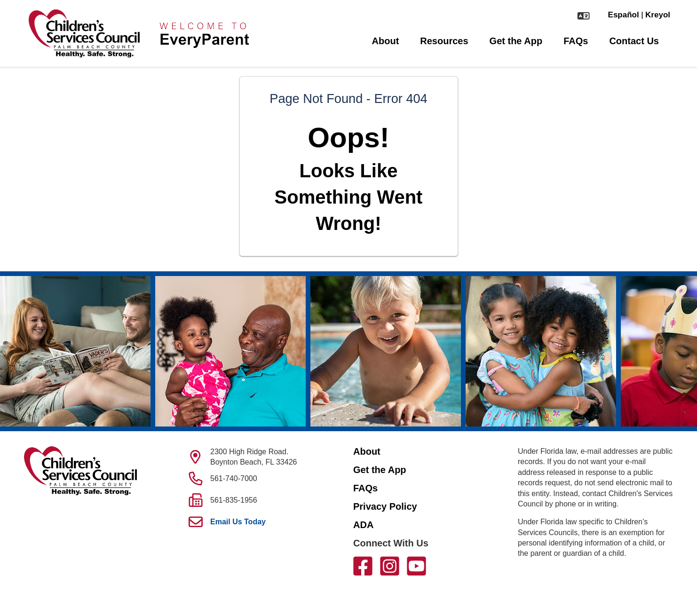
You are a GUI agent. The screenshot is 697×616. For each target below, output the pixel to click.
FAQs (576, 41)
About (386, 41)
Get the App (516, 41)
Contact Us (634, 41)
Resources (444, 41)
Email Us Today (238, 522)
